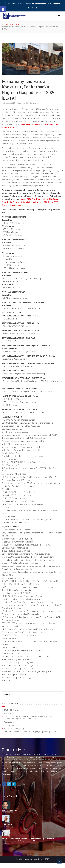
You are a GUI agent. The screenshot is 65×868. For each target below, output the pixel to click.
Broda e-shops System (12, 205)
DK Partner (38, 202)
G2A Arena (48, 202)
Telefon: (14, 4)
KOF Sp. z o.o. (9, 713)
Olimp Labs (26, 202)
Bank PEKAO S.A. (28, 199)
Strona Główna (7, 24)
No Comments (33, 103)
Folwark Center (9, 722)
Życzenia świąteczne (11, 725)
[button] (3, 9)
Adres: (43, 4)
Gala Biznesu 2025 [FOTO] (14, 728)
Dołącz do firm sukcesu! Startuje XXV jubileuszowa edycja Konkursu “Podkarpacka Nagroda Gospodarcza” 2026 (29, 718)
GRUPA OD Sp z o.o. (11, 710)
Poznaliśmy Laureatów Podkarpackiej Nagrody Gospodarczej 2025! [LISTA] (32, 732)
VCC (56, 202)
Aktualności (19, 24)
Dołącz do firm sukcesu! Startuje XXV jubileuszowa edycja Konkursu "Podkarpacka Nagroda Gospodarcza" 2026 (28, 840)
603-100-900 (18, 4)
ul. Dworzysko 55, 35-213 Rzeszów (46, 4)
